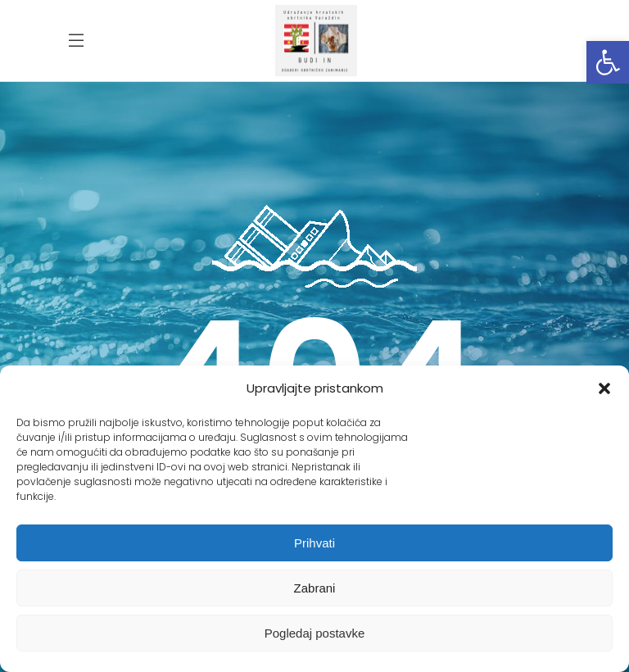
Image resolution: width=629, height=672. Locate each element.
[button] (608, 62)
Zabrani (315, 588)
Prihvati (314, 543)
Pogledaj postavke (315, 633)
